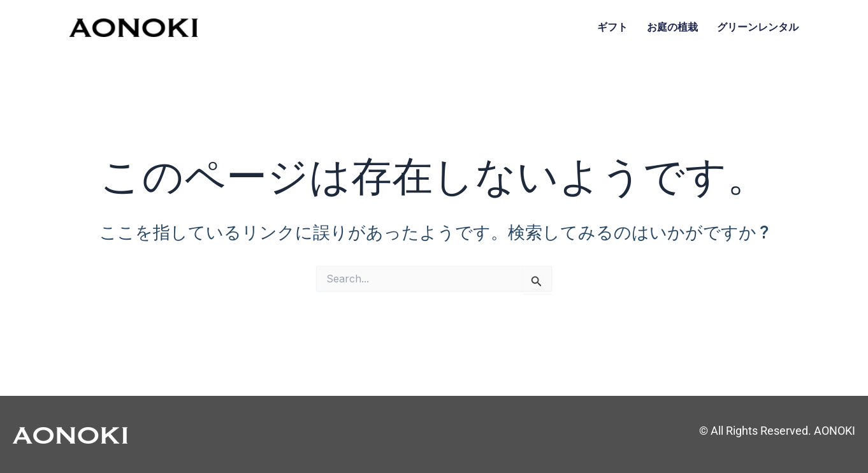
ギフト (612, 27)
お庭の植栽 (672, 27)
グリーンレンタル (758, 27)
